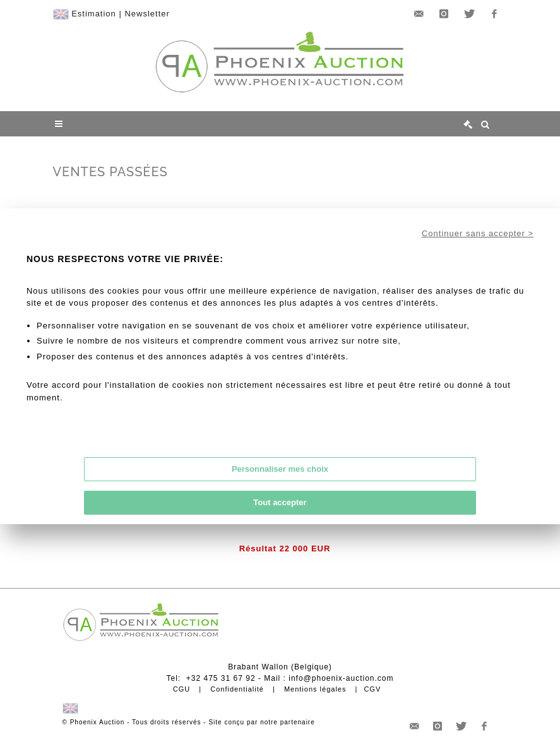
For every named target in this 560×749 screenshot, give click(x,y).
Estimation (94, 14)
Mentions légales (315, 689)
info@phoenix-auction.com (341, 678)
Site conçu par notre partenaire (261, 722)
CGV (372, 689)
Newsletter (147, 14)
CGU (182, 689)
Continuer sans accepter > (478, 233)
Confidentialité (237, 689)
